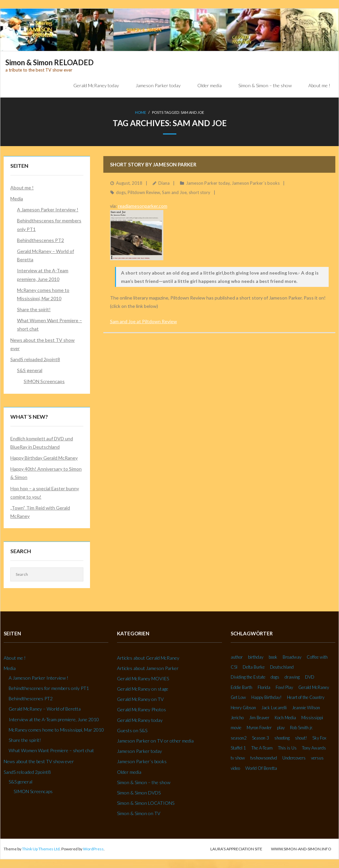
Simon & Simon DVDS (139, 793)
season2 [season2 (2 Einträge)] (239, 738)
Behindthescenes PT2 (40, 240)
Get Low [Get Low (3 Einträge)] (238, 698)
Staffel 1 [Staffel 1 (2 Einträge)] (238, 748)
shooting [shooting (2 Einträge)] (282, 738)
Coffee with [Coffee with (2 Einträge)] (317, 657)
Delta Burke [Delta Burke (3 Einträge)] (254, 667)
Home (140, 112)
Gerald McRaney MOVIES (143, 678)
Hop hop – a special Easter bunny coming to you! (45, 493)
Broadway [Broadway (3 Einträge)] (292, 657)
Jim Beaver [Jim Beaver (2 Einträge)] (259, 718)
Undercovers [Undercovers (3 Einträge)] (294, 758)
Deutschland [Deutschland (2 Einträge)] (282, 667)
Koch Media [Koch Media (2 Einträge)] (285, 718)
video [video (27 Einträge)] (235, 768)
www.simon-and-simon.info (301, 849)
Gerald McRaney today (140, 720)
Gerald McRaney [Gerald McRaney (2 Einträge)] (314, 687)
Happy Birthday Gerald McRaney (44, 458)
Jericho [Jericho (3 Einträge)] (237, 718)
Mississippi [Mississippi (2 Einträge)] (312, 718)
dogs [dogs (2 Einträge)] (275, 677)
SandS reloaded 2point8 (35, 359)
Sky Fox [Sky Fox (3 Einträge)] (319, 738)
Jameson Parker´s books (256, 183)
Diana (164, 183)
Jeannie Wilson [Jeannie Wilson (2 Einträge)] (306, 708)
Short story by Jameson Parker (153, 164)
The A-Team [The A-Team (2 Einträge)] (262, 748)
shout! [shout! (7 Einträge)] (301, 738)
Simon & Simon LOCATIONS (146, 803)
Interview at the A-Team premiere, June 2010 (43, 275)
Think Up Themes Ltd (41, 849)
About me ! (22, 188)
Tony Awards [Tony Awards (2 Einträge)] (314, 748)
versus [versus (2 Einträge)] (317, 758)
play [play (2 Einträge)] (281, 728)
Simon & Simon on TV (139, 814)
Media (17, 199)
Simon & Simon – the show (144, 782)
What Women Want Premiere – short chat (49, 325)
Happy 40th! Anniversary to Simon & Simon (46, 473)
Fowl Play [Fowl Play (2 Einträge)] (284, 687)
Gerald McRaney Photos (141, 710)
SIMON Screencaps (44, 382)
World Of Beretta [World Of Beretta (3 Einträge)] (261, 768)
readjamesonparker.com (143, 206)
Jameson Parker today (208, 183)
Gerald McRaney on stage (143, 689)
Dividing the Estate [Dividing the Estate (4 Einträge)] (248, 677)
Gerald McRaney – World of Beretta (45, 255)
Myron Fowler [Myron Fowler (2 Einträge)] (259, 728)
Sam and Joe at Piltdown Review (143, 321)
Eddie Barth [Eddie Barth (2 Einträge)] (241, 687)
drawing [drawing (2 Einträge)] (292, 677)
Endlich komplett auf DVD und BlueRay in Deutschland (42, 443)
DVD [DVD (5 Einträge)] (310, 677)
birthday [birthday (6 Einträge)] (256, 657)
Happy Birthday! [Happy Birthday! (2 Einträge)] (266, 698)
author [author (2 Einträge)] (237, 657)
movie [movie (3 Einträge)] (236, 728)
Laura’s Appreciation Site (236, 849)
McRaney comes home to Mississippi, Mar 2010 (43, 294)
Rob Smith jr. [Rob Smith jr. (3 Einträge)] (301, 728)
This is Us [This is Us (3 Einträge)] (287, 748)
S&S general (30, 371)
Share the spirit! (34, 310)
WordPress (93, 849)
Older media (129, 772)
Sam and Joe (174, 193)
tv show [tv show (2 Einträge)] (238, 758)
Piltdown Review (144, 193)
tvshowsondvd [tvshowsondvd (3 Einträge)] (264, 758)
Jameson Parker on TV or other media (155, 741)
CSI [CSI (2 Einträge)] (234, 667)
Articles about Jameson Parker (148, 668)
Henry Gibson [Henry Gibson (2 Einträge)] (243, 708)
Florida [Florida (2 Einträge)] (264, 687)
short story (199, 193)
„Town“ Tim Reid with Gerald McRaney (40, 512)
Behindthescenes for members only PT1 (49, 225)
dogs (121, 193)
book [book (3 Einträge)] (273, 657)
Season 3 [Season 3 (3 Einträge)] (260, 738)
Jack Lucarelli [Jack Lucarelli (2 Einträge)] (274, 708)
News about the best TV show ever (42, 344)
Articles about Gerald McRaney (148, 658)
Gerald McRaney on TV (140, 699)
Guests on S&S (132, 730)
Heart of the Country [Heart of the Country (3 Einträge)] (306, 698)
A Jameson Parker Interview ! (48, 210)
